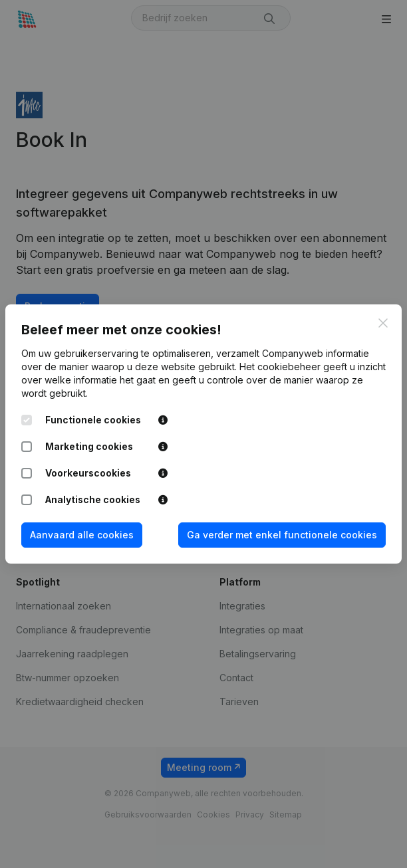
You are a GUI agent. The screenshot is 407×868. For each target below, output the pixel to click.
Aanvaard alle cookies (82, 535)
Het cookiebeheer (280, 367)
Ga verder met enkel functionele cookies (282, 535)
